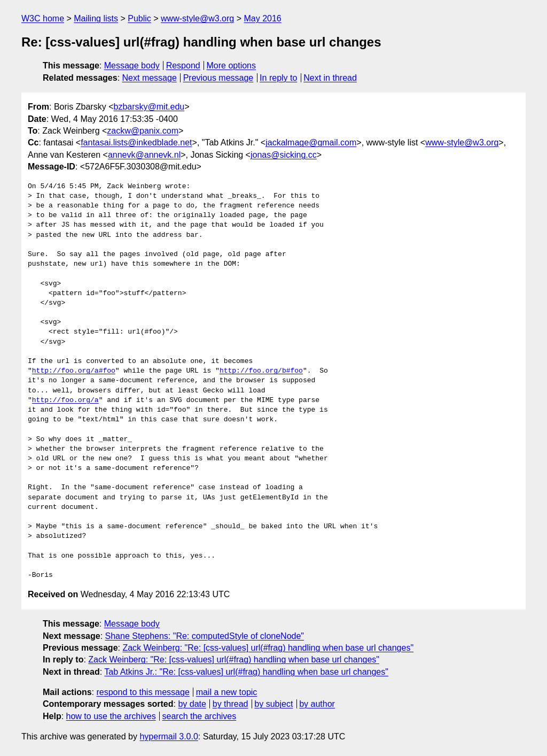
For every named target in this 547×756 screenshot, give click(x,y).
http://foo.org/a (65, 400)
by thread (230, 704)
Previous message (218, 78)
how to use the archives (111, 716)
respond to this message (143, 692)
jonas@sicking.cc (284, 155)
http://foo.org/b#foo (261, 371)
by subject (273, 704)
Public (139, 18)
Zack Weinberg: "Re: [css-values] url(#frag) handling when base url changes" (268, 648)
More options (232, 65)
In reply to (278, 78)
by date (192, 704)
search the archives (200, 716)
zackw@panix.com (143, 131)
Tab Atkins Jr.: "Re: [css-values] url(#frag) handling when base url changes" (246, 672)
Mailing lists (96, 18)
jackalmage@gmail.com (311, 142)
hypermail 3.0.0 (169, 736)
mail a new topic (227, 692)
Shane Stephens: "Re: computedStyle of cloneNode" (205, 636)
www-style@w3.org (197, 18)
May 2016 (262, 18)
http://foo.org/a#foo (74, 371)
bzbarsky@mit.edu (149, 107)
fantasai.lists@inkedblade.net (136, 142)
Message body (132, 65)
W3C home (43, 18)
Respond (183, 65)
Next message (150, 78)
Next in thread (330, 78)
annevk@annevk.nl (144, 155)
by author (317, 704)
